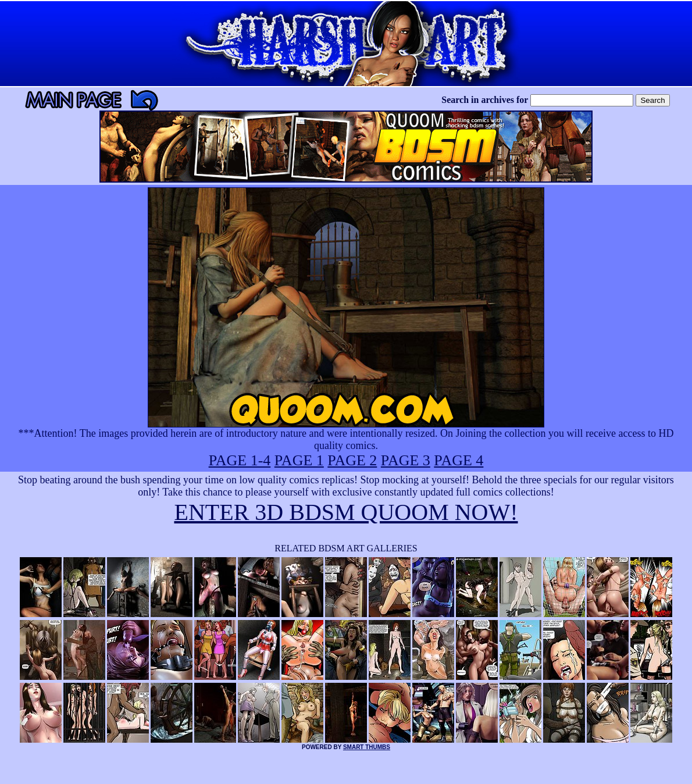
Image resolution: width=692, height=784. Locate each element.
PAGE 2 (352, 460)
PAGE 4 (459, 460)
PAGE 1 (299, 460)
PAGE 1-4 (240, 460)
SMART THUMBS (367, 747)
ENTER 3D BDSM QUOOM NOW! (346, 512)
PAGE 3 (406, 460)
